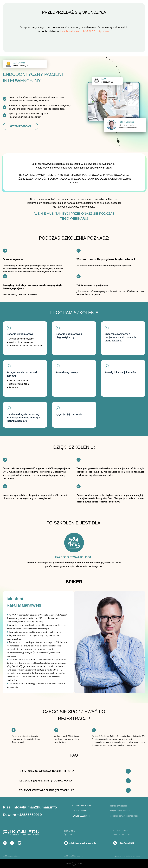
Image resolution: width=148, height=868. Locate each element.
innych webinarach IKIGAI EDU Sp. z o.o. (85, 31)
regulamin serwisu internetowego (124, 816)
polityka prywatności (119, 806)
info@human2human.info (83, 843)
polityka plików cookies (120, 811)
